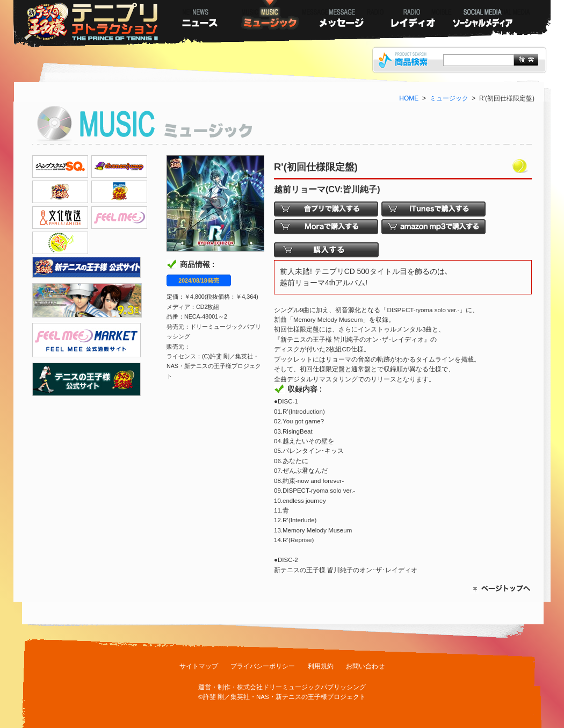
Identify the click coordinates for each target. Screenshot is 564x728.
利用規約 (321, 666)
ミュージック (449, 98)
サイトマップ (199, 666)
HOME (409, 98)
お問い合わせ (365, 666)
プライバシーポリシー (263, 666)
